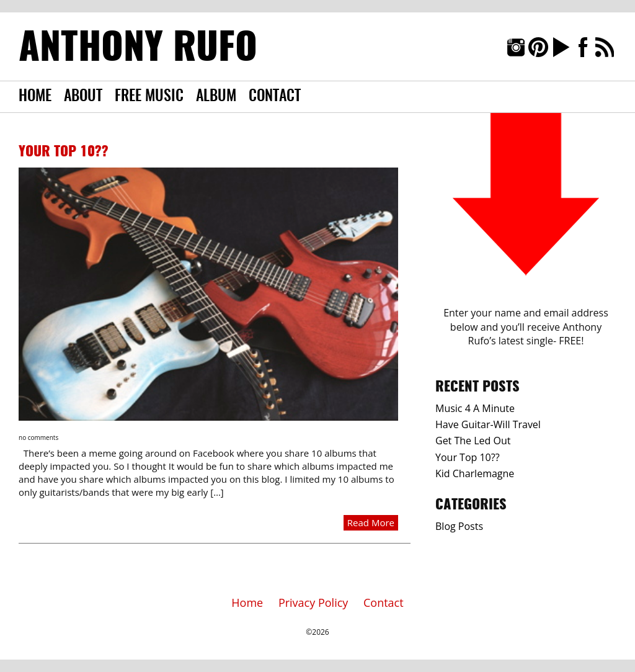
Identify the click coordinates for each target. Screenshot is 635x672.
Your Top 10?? (64, 152)
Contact (275, 97)
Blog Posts (459, 526)
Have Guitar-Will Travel (488, 424)
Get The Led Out (473, 441)
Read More (371, 522)
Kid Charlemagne (475, 473)
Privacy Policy (313, 603)
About (83, 97)
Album (216, 97)
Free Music (149, 97)
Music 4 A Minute (475, 408)
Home (35, 97)
